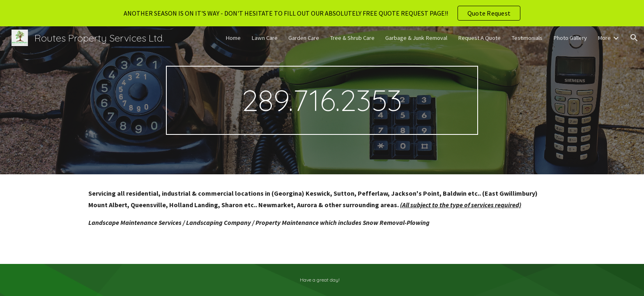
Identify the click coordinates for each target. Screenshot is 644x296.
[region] (322, 13)
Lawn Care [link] (264, 38)
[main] (322, 100)
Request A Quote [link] (479, 38)
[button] (634, 38)
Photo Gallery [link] (570, 38)
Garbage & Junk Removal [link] (416, 38)
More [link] (604, 38)
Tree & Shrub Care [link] (352, 38)
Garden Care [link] (304, 38)
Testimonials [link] (527, 38)
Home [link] (233, 38)
